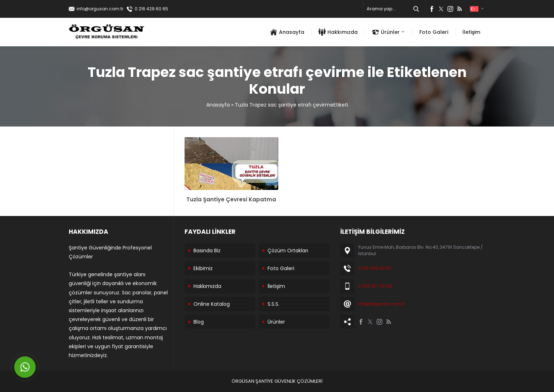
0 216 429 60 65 (151, 9)
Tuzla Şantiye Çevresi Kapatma (231, 199)
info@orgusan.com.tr (100, 9)
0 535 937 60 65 (375, 286)
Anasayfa (218, 105)
